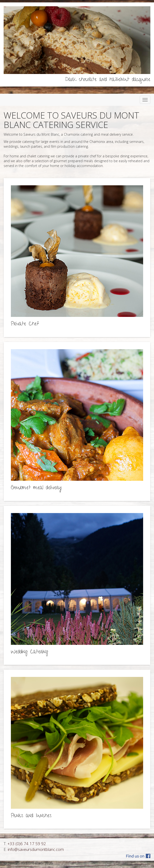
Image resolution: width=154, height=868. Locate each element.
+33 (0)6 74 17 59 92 (27, 844)
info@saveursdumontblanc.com (36, 849)
